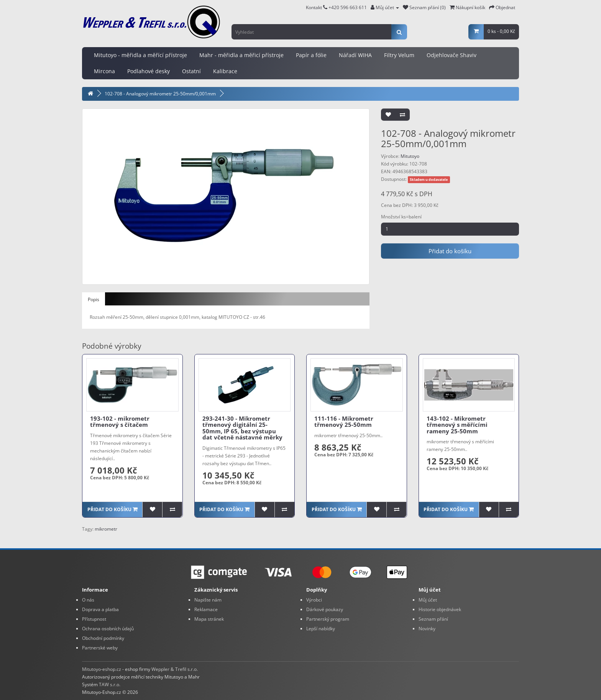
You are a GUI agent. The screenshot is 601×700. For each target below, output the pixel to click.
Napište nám (208, 600)
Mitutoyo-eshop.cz (102, 669)
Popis (94, 299)
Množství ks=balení (401, 217)
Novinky (427, 629)
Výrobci (314, 600)
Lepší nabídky (321, 629)
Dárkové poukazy (325, 609)
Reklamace (206, 609)
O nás (88, 600)
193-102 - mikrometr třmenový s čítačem (120, 422)
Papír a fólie (311, 55)
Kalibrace (225, 71)
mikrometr (106, 529)
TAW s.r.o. (110, 684)
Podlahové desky (149, 71)
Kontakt (317, 7)
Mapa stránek (209, 619)
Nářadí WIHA (355, 55)
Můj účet (428, 600)
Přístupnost (94, 619)
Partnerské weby (100, 648)
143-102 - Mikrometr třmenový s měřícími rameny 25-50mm (457, 425)
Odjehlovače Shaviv (452, 55)
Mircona (104, 71)
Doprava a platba (100, 609)
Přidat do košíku (450, 251)
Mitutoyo (410, 156)
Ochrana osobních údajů (108, 629)
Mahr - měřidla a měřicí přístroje (241, 55)
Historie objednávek (440, 609)
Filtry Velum (399, 55)
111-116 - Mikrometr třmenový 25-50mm (344, 422)
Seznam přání (433, 619)
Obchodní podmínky (103, 638)
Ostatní (191, 71)
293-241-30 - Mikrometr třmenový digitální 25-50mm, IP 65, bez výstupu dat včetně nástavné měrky (242, 428)
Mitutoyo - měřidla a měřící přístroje (140, 55)
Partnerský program (328, 619)
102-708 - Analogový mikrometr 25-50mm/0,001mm (160, 94)
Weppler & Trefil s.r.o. (175, 669)
